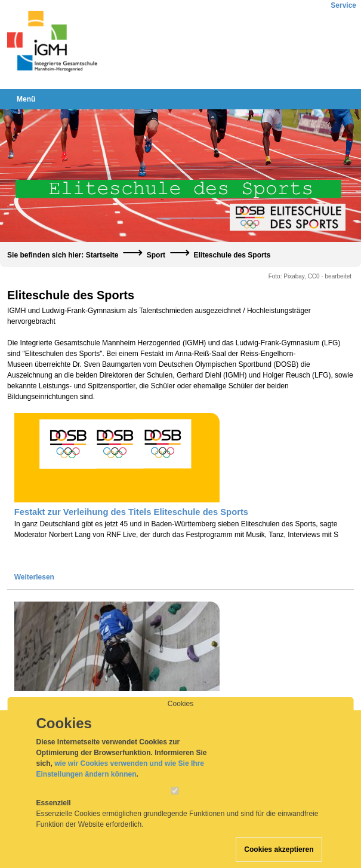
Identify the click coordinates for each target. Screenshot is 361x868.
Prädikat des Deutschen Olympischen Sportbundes (122, 701)
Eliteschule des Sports (232, 255)
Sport (156, 255)
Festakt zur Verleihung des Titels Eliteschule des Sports (131, 512)
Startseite (102, 255)
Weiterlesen (34, 577)
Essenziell (54, 814)
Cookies (180, 714)
